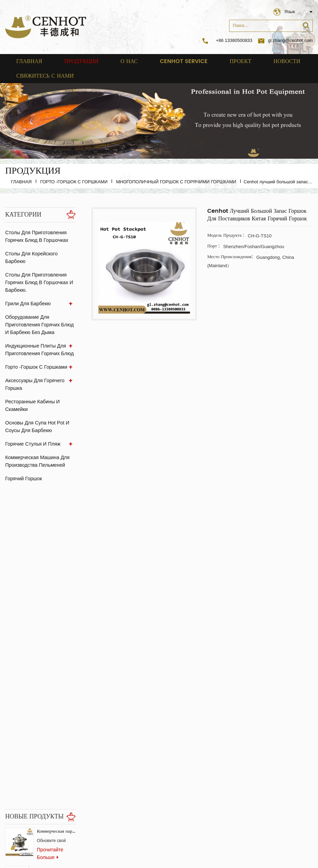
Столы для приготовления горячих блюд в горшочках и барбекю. (38, 282)
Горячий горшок (23, 479)
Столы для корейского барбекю (31, 257)
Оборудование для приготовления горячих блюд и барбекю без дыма (39, 325)
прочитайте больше (50, 538)
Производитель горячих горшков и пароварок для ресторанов (56, 670)
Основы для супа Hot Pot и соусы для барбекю (37, 427)
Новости (287, 61)
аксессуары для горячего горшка (34, 384)
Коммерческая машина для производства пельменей (37, 461)
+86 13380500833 (234, 40)
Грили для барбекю (27, 304)
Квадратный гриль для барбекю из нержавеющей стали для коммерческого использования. (56, 593)
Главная (29, 61)
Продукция (81, 61)
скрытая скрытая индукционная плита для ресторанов (56, 747)
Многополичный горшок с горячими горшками (176, 182)
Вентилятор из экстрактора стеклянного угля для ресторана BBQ (56, 709)
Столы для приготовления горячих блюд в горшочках (36, 236)
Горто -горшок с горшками (74, 182)
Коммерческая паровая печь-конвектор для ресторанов (56, 516)
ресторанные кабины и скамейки (32, 405)
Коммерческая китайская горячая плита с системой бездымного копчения (56, 555)
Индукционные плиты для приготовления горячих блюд (39, 350)
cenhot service (184, 61)
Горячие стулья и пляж (32, 444)
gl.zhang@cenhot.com (285, 41)
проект (240, 61)
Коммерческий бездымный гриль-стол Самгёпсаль (56, 632)
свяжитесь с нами (45, 76)
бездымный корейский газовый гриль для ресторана (56, 786)
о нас (129, 61)
